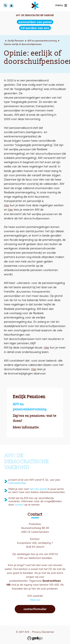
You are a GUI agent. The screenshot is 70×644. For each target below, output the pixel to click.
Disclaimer (48, 632)
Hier (7, 205)
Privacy (36, 632)
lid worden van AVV (35, 28)
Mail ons (35, 600)
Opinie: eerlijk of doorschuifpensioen (23, 44)
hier (11, 210)
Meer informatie (26, 427)
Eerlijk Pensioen (16, 41)
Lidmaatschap (17, 483)
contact (19, 505)
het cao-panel (38, 489)
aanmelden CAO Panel (35, 22)
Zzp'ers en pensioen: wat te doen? (35, 418)
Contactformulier (35, 609)
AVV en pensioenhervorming (42, 41)
